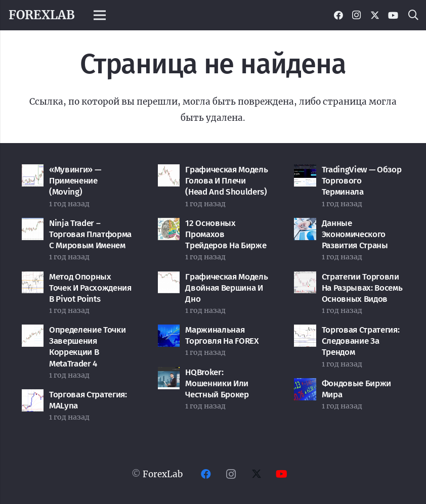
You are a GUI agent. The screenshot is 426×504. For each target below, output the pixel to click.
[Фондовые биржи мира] (305, 386)
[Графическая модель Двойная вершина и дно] (169, 280)
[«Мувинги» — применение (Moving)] (33, 172)
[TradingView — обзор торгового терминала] (305, 172)
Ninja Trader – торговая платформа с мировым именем (90, 234)
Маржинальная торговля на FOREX (222, 335)
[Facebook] (338, 15)
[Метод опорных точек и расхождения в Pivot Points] (33, 280)
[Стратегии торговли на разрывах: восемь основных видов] (305, 280)
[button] (413, 15)
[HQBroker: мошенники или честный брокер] (169, 375)
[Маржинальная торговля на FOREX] (169, 333)
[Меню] (100, 15)
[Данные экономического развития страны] (305, 226)
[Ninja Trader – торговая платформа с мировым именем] (33, 226)
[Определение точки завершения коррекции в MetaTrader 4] (33, 333)
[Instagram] (357, 15)
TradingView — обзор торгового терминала (362, 181)
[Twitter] (375, 15)
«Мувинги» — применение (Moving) (75, 181)
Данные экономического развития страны (355, 234)
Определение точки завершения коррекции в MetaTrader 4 (87, 347)
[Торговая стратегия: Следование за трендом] (305, 333)
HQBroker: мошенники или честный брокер (217, 383)
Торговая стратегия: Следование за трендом (361, 341)
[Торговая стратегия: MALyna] (33, 397)
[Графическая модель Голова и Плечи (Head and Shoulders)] (169, 172)
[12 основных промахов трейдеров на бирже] (169, 226)
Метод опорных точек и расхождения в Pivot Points (90, 288)
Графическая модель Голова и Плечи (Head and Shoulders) (226, 181)
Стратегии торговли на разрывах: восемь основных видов (362, 288)
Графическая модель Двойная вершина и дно (226, 288)
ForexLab (163, 474)
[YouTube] (393, 15)
